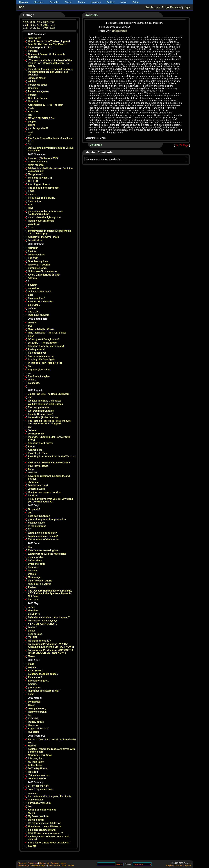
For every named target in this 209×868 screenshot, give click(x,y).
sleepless (33, 611)
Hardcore (33, 725)
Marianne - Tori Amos (40, 755)
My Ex (31, 813)
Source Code (54, 865)
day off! (32, 846)
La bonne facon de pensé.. (43, 674)
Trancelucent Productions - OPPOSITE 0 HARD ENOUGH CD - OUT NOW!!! (51, 652)
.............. (33, 793)
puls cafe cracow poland (42, 830)
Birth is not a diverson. (41, 302)
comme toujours (37, 779)
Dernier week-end (38, 485)
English (169, 865)
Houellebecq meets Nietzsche (45, 826)
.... (29, 373)
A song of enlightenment (42, 810)
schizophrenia (36, 434)
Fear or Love (35, 634)
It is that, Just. (36, 758)
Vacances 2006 (36, 523)
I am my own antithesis (41, 221)
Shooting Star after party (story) (46, 346)
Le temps (33, 567)
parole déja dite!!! (38, 128)
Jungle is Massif (37, 78)
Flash (31, 336)
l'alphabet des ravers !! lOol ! (44, 691)
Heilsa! (32, 746)
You (30, 366)
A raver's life (35, 450)
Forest (32, 469)
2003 (26, 22)
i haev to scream (37, 712)
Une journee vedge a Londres (45, 492)
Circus (32, 705)
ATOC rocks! (35, 671)
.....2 (30, 132)
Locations (96, 2)
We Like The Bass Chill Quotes (45, 404)
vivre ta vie (34, 224)
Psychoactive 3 (37, 298)
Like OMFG (34, 305)
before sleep (35, 560)
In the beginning (37, 526)
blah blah (33, 718)
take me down (36, 820)
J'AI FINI (33, 637)
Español (188, 865)
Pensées (33, 51)
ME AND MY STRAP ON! (42, 118)
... (29, 386)
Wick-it (32, 81)
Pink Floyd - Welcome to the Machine (49, 463)
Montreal (33, 101)
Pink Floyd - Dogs (38, 466)
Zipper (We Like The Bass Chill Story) (49, 394)
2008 (26, 25)
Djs (30, 547)
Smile (31, 108)
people (32, 122)
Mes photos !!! (36, 174)
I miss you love (37, 255)
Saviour (32, 285)
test (30, 806)
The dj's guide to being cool (44, 188)
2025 (52, 28)
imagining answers (39, 315)
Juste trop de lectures (40, 790)
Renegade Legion (39, 865)
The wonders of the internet (44, 539)
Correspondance (38, 162)
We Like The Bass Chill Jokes (45, 401)
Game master (36, 800)
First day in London (39, 516)
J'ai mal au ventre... (39, 775)
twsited (32, 627)
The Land (33, 600)
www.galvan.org (37, 708)
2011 (46, 25)
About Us (22, 863)
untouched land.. (38, 268)
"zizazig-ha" (35, 38)
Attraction (34, 112)
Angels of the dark (38, 729)
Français (178, 865)
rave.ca (32, 195)
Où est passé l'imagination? (44, 339)
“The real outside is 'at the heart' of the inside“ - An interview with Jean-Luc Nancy (50, 63)
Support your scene (39, 370)
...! (29, 135)
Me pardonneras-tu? (39, 641)
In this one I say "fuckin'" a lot (45, 363)
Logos (63, 863)
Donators (55, 863)
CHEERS (33, 181)
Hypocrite (34, 732)
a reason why (36, 557)
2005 (39, 22)
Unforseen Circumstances (43, 271)
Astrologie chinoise (39, 184)
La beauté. (34, 383)
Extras (136, 2)
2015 (33, 28)
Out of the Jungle (38, 98)
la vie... (32, 380)
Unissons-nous (37, 564)
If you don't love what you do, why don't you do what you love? (51, 500)
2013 (26, 28)
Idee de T (33, 772)
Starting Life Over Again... (43, 360)
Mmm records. (36, 165)
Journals (92, 15)
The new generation (39, 407)
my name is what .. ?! (40, 178)
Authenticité (35, 765)
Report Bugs (24, 865)
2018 (46, 28)
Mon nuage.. (35, 577)
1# (29, 529)
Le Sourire (34, 614)
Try (30, 715)
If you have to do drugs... (42, 198)
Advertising (33, 863)
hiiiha (31, 694)
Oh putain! (34, 509)
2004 (33, 22)
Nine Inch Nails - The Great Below (47, 333)
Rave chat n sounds (39, 265)
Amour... (33, 684)
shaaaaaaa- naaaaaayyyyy (43, 621)
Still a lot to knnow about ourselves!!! (49, 843)
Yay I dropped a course (41, 356)
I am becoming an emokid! (43, 536)
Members (39, 2)
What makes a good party (42, 533)
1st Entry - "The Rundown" (43, 343)
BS (30, 427)
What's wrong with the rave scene (47, 554)
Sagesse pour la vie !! (40, 48)
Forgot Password (172, 7)
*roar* (31, 227)
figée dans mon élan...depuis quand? (49, 617)
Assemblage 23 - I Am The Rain (46, 105)
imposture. (34, 288)
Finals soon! (35, 677)
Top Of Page (182, 145)
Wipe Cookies (68, 865)
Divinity (32, 323)
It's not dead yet (37, 353)
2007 (52, 22)
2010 (39, 25)
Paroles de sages (38, 85)
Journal (32, 430)
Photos (69, 2)
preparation (35, 687)
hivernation (34, 201)
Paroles (32, 95)
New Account (152, 7)
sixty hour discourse (40, 584)
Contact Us (44, 863)
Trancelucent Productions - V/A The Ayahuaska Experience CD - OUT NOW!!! (51, 645)
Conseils (33, 88)
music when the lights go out (44, 217)
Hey (30, 115)
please (32, 631)
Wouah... (33, 667)
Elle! (31, 295)
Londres (33, 496)
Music (123, 2)
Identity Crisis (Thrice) (41, 414)
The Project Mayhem (40, 376)
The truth (33, 258)
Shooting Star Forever (41, 443)
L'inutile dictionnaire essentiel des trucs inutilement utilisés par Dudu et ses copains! (51, 72)
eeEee (31, 607)
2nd (30, 513)
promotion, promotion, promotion (47, 519)
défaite (32, 308)
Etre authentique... (38, 681)
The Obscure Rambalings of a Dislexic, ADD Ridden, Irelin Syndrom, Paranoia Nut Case (50, 593)
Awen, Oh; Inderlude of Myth (44, 275)
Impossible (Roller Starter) (43, 417)
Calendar (54, 2)
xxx (30, 205)
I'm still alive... (36, 240)
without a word (36, 489)
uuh (30, 397)
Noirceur (33, 248)
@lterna (32, 278)
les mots (33, 571)
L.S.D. (31, 191)
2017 (39, 28)
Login (187, 7)
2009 (33, 25)
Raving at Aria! (36, 349)
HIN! (30, 208)
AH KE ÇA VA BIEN (39, 786)
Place (31, 664)
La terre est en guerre (40, 581)
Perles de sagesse (38, 91)
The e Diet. (34, 312)
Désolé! (32, 574)
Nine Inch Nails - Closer (41, 329)
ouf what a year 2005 (40, 803)
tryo (30, 326)
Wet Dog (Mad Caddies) (41, 411)
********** (33, 473)
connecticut (35, 702)
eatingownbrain (120, 31)
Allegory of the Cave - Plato (44, 237)
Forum (81, 2)
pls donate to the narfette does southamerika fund (45, 213)
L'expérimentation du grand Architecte (50, 796)
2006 (46, 22)
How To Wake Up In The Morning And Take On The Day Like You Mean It (49, 43)
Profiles (111, 2)
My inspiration (36, 762)
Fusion (32, 251)
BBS (22, 7)
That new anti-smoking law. (43, 550)
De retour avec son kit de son (45, 823)
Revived (33, 587)
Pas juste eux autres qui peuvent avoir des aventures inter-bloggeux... (50, 422)
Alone (31, 446)
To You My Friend (38, 768)
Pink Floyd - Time (38, 453)
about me (33, 482)
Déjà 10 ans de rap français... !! (46, 833)
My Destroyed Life (38, 816)
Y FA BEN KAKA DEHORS (43, 624)
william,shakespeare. (40, 291)
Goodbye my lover (38, 261)
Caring (32, 125)
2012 (52, 25)
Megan (32, 656)
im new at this (36, 722)
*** (29, 144)
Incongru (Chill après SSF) (43, 158)
